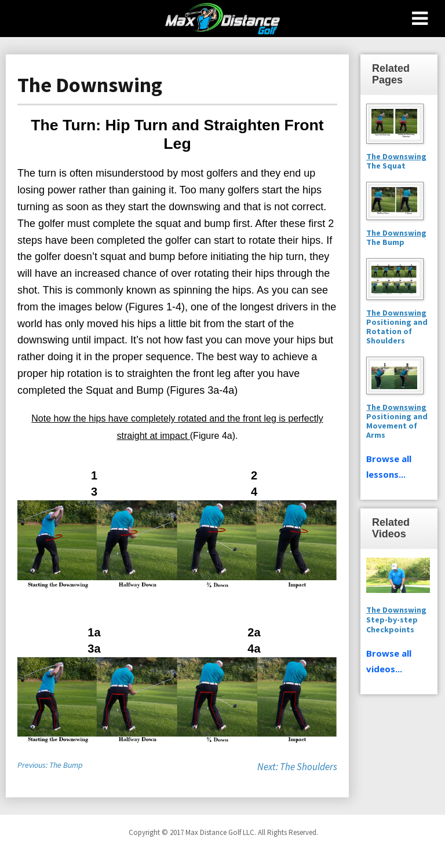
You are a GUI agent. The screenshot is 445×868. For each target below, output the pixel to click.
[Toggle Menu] (420, 19)
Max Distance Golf (222, 19)
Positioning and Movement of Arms (397, 421)
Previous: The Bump (50, 765)
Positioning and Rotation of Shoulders (397, 327)
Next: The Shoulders (297, 767)
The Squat (386, 166)
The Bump (385, 242)
